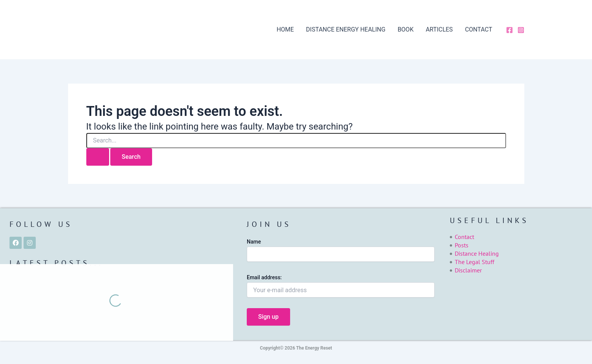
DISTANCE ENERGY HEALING (346, 29)
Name (254, 242)
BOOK (406, 29)
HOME (285, 29)
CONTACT (479, 29)
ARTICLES (439, 29)
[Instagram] (521, 30)
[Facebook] (509, 30)
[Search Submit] (98, 157)
